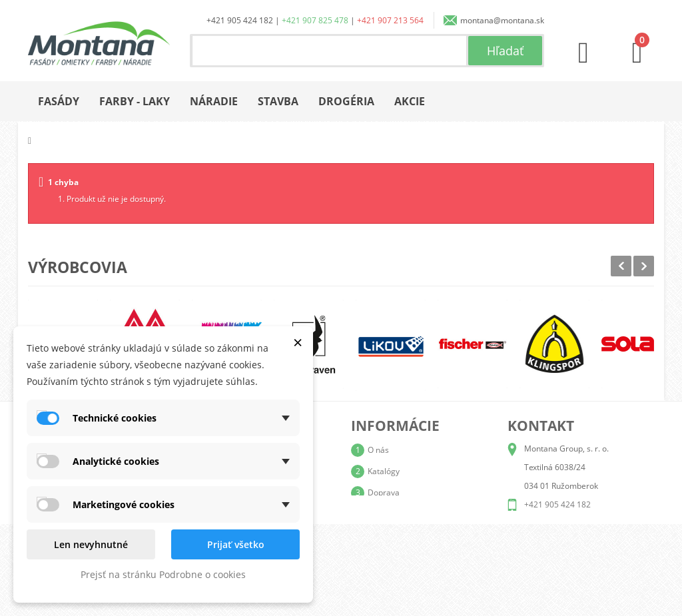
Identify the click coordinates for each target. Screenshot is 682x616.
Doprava (384, 492)
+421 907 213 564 (390, 20)
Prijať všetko (236, 544)
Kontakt (382, 556)
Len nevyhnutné (91, 544)
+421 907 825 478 (315, 20)
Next (644, 266)
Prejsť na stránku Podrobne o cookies (163, 574)
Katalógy (384, 471)
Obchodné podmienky (408, 514)
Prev (621, 266)
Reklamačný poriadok (407, 535)
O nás (378, 450)
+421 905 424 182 (240, 20)
